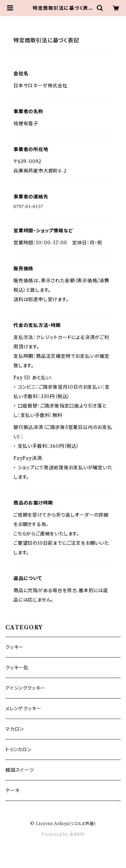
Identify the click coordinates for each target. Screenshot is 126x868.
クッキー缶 (17, 668)
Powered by (63, 834)
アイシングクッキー (25, 688)
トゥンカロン (18, 750)
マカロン (15, 729)
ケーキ (12, 790)
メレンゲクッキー (23, 709)
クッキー (14, 647)
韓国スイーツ (20, 770)
